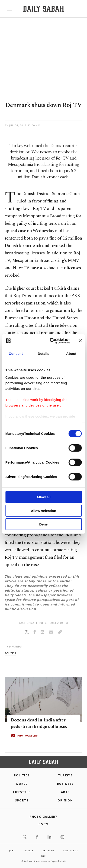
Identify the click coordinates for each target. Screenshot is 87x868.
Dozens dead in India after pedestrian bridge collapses (39, 723)
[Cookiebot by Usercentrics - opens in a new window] (52, 341)
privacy (29, 850)
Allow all (43, 497)
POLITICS (22, 775)
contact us (71, 850)
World (22, 784)
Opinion (65, 800)
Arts (65, 792)
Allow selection (43, 511)
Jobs (12, 850)
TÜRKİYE (65, 775)
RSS (43, 856)
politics (10, 653)
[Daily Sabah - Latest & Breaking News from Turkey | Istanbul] (43, 9)
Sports (22, 800)
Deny (43, 524)
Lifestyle (22, 792)
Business (65, 784)
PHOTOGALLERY (28, 736)
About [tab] (71, 354)
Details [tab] (44, 354)
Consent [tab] (16, 354)
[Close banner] (80, 341)
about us (48, 850)
